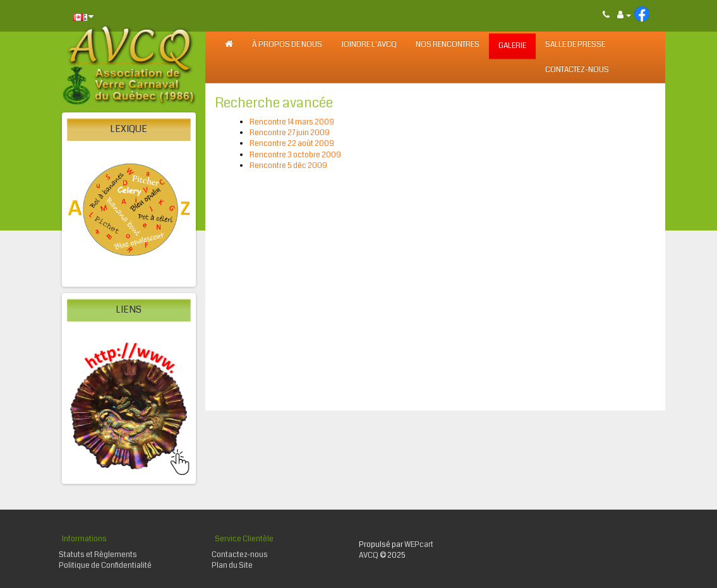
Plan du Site (232, 566)
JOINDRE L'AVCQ (369, 45)
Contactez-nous (577, 70)
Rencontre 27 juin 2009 (290, 133)
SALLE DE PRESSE (575, 45)
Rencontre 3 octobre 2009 (295, 155)
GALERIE (512, 46)
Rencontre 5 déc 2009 (288, 166)
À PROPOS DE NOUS (287, 45)
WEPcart (419, 545)
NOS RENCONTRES (448, 45)
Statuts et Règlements (98, 555)
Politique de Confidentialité (105, 566)
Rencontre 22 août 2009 (292, 144)
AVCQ (369, 555)
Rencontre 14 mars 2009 (292, 122)
